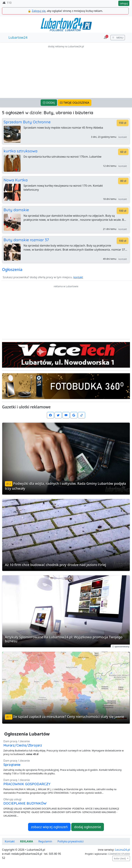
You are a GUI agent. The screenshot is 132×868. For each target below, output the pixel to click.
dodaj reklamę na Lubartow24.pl (66, 46)
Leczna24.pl (123, 850)
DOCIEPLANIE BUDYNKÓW (25, 803)
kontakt (123, 137)
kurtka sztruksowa (20, 151)
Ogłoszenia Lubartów (27, 734)
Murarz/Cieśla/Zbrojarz (23, 745)
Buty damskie (16, 210)
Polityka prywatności (71, 841)
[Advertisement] (66, 72)
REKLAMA (27, 841)
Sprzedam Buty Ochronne (27, 122)
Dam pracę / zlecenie (17, 741)
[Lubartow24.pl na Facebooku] (50, 415)
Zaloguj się (39, 11)
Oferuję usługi (12, 799)
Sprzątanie (12, 765)
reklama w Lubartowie (66, 286)
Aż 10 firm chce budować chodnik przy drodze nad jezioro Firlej (56, 565)
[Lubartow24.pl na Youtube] (66, 415)
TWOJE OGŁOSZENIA (75, 103)
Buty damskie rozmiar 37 (26, 240)
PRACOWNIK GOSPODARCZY (27, 784)
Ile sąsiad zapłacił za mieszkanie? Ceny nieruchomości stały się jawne (69, 717)
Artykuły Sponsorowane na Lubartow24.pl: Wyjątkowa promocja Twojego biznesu (64, 639)
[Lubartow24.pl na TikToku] (82, 415)
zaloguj (124, 3)
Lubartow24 (18, 37)
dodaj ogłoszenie (88, 827)
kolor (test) (120, 858)
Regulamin (45, 841)
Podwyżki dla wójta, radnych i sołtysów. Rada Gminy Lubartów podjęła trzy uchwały (65, 486)
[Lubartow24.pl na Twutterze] (58, 415)
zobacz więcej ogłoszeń (49, 827)
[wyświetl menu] (118, 38)
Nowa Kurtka (16, 180)
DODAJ (49, 103)
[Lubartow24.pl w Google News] (74, 415)
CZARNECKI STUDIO (119, 854)
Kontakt (10, 841)
